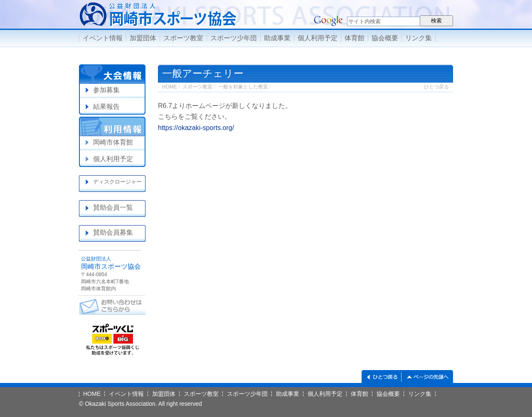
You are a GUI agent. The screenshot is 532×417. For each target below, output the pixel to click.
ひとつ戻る (436, 87)
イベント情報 (103, 38)
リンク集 (419, 38)
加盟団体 (143, 38)
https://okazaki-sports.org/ (196, 128)
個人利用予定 (318, 38)
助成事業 (277, 38)
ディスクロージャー (117, 182)
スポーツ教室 (183, 38)
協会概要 (385, 38)
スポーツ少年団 (234, 38)
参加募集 (106, 90)
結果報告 (106, 107)
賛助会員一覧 (113, 207)
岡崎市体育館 (113, 142)
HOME (170, 87)
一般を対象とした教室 (243, 87)
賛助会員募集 (113, 232)
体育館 (355, 38)
